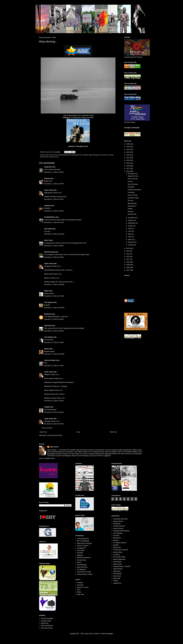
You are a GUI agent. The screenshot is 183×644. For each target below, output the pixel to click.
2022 (128, 155)
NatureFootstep (49, 252)
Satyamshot (117, 571)
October (131, 220)
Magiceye (80, 555)
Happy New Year (133, 176)
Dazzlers (116, 540)
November (131, 218)
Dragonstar (48, 167)
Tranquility (131, 187)
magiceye (47, 206)
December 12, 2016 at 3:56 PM (54, 319)
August (130, 226)
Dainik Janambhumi (47, 626)
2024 (128, 149)
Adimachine (117, 524)
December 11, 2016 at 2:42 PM (54, 184)
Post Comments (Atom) (55, 435)
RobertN (47, 179)
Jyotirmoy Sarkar (50, 360)
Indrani (47, 349)
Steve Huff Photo (82, 567)
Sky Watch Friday (133, 198)
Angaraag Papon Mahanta (121, 531)
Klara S (47, 240)
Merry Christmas (133, 184)
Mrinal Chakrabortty (119, 559)
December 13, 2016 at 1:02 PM (54, 401)
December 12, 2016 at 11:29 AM (54, 296)
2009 (128, 265)
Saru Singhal (48, 337)
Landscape (131, 192)
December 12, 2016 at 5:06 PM (54, 331)
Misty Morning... (133, 203)
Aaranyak (80, 583)
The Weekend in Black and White (82, 117)
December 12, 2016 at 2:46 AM (54, 246)
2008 (128, 267)
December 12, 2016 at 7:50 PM (54, 342)
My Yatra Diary (81, 560)
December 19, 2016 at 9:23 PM (54, 412)
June (130, 231)
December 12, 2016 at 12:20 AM (54, 234)
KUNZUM (80, 553)
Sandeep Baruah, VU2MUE (122, 566)
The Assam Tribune (47, 628)
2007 (128, 270)
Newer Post (43, 432)
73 (44, 586)
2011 (128, 259)
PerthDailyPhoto (50, 217)
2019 (128, 163)
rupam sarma (49, 190)
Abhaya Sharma (118, 521)
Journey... (131, 181)
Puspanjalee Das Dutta (120, 519)
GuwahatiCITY (81, 548)
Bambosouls (117, 538)
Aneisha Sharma (118, 528)
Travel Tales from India (84, 572)
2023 (128, 152)
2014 (128, 251)
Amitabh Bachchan (119, 526)
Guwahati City (132, 214)
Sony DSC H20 (44, 157)
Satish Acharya (118, 569)
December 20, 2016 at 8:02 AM (54, 424)
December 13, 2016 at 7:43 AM (54, 366)
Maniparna (48, 314)
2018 (128, 166)
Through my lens (82, 146)
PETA (79, 590)
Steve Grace (117, 576)
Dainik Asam (45, 623)
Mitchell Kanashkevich (84, 558)
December (131, 174)
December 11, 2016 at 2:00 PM (54, 172)
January (131, 245)
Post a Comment (47, 428)
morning (111, 155)
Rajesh (47, 291)
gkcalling (116, 545)
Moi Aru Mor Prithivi (119, 557)
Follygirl (47, 407)
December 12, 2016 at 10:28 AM (54, 285)
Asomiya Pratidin (46, 621)
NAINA (79, 562)
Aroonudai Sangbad (47, 618)
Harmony (131, 212)
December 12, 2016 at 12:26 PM (54, 308)
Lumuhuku (116, 555)
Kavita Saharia (118, 552)
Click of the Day (133, 179)
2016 (128, 171)
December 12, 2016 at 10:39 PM (54, 354)
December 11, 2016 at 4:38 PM (54, 211)
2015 (128, 248)
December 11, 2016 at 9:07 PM (54, 222)
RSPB (79, 592)
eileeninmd (48, 326)
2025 (128, 147)
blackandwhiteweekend (65, 155)
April (130, 237)
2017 (128, 168)
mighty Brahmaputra (94, 155)
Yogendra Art (117, 583)
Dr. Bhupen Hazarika (120, 543)
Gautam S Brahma (83, 546)
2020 (128, 160)
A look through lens (83, 539)
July (129, 229)
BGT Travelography (83, 541)
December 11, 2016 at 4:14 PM (54, 199)
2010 (128, 262)
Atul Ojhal (116, 536)
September (132, 223)
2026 (128, 144)
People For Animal (83, 587)
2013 (128, 254)
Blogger (111, 634)
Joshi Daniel (81, 550)
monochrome (104, 155)
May (130, 234)
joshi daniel (48, 229)
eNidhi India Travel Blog (84, 543)
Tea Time (131, 201)
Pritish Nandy (117, 562)
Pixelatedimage (82, 565)
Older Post (113, 432)
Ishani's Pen (117, 547)
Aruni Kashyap (118, 533)
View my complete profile (47, 458)
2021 (128, 158)
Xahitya (116, 581)
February (131, 242)
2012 (128, 257)
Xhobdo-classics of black (85, 574)
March (130, 240)
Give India (80, 585)
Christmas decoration (134, 190)
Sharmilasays (117, 574)
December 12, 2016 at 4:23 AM (54, 257)
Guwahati (85, 155)
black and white (53, 155)
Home (78, 432)
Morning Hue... (132, 206)
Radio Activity (117, 564)
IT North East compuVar (121, 550)
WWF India (80, 594)
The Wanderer (81, 569)
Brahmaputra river (77, 155)
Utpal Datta (117, 578)
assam (46, 155)
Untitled (130, 209)
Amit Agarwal (49, 302)
